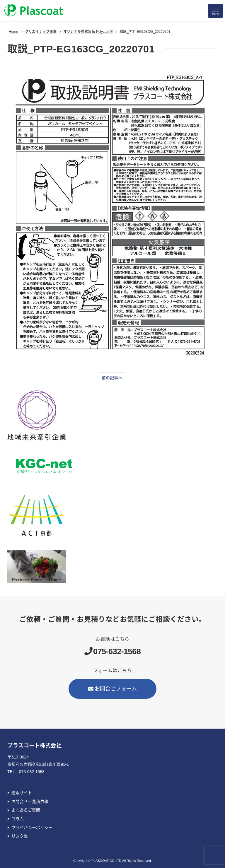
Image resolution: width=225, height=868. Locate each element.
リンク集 (20, 836)
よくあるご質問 (26, 810)
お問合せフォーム (112, 689)
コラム (18, 819)
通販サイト (22, 793)
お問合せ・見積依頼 (30, 802)
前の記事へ (112, 378)
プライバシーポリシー (32, 828)
